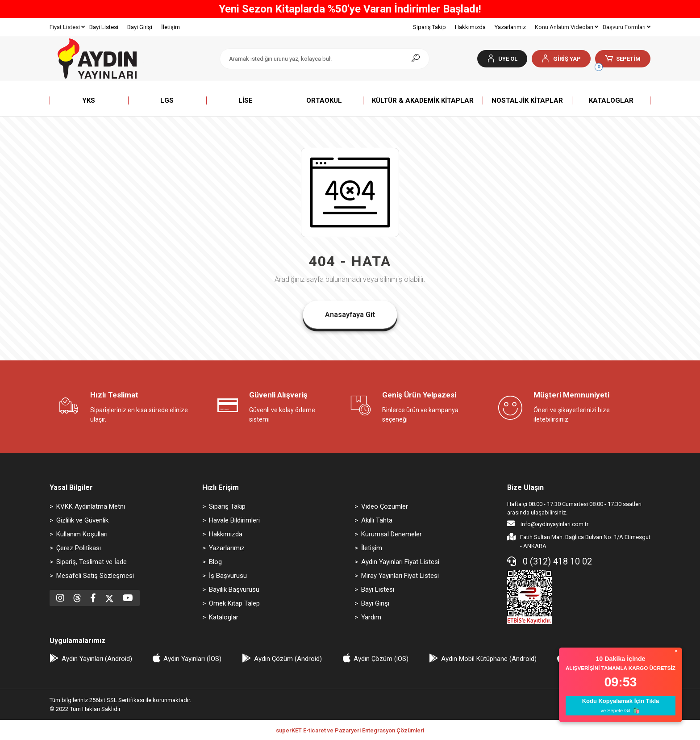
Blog (215, 562)
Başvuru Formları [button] (627, 27)
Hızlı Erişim (221, 487)
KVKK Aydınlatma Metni (91, 506)
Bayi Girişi (140, 27)
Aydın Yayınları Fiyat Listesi (400, 562)
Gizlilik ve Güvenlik (82, 520)
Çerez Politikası (79, 548)
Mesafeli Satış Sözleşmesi (95, 576)
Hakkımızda (470, 27)
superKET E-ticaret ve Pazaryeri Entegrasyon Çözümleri (350, 730)
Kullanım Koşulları (82, 534)
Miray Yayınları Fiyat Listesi (400, 576)
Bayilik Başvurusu (234, 589)
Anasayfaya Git (350, 315)
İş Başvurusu (228, 576)
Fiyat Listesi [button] (67, 27)
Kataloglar (224, 617)
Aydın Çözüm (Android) (288, 659)
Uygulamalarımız (77, 641)
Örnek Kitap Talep (234, 603)
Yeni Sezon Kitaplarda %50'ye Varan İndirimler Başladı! (350, 9)
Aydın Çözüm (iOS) (381, 659)
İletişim (171, 27)
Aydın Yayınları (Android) (97, 659)
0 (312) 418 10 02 (550, 561)
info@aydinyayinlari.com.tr (548, 523)
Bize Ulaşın (525, 487)
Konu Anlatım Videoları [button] (567, 27)
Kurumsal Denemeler (392, 534)
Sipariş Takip (429, 27)
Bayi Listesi (104, 27)
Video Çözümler (385, 506)
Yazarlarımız (510, 27)
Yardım (371, 617)
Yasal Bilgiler (71, 487)
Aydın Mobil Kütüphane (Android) (489, 659)
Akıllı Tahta (377, 520)
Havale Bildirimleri (234, 520)
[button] (561, 59)
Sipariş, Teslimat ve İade (92, 562)
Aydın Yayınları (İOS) (192, 659)
